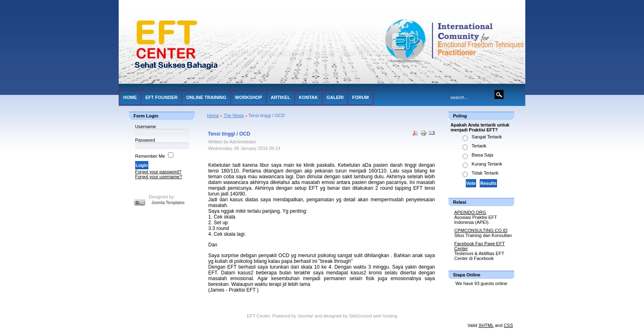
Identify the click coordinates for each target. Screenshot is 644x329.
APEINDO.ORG (470, 212)
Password (145, 140)
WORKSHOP (248, 97)
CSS (508, 325)
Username (146, 127)
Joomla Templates (168, 203)
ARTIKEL (281, 97)
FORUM (360, 97)
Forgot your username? (159, 177)
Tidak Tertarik (485, 173)
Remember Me (150, 156)
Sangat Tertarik (487, 137)
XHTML (486, 325)
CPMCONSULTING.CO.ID (481, 230)
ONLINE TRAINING (206, 97)
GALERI (335, 97)
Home (213, 115)
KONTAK (308, 97)
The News (234, 115)
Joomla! (305, 316)
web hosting (385, 316)
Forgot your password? (158, 172)
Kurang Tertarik (487, 164)
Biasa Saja (482, 155)
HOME (130, 97)
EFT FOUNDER (161, 97)
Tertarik (479, 146)
